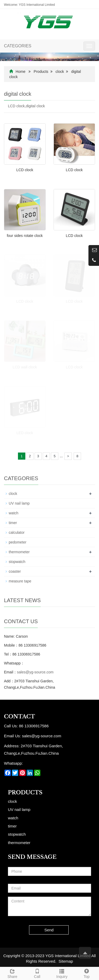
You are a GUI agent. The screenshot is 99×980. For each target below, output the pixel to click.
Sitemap (66, 961)
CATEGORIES (18, 46)
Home (20, 72)
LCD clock (25, 170)
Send (49, 930)
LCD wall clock (25, 367)
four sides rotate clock (25, 236)
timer (13, 523)
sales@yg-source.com (35, 672)
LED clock (25, 433)
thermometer (19, 552)
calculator (17, 532)
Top (87, 973)
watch (14, 513)
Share (12, 973)
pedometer (18, 542)
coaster (15, 571)
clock (60, 72)
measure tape (20, 581)
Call (37, 973)
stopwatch (17, 562)
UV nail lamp (19, 503)
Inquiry (62, 973)
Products (41, 72)
